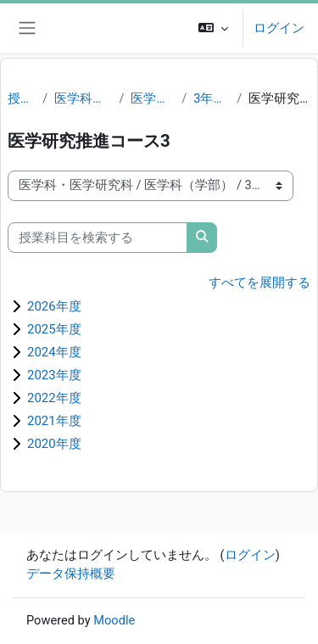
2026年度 (54, 306)
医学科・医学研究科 (83, 98)
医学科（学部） (153, 98)
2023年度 (54, 375)
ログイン (279, 28)
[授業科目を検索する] (98, 238)
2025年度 (54, 329)
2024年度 (54, 352)
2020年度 (54, 444)
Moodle (114, 620)
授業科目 (22, 98)
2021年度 (54, 421)
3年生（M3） (212, 98)
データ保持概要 (71, 574)
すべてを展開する (259, 283)
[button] (213, 28)
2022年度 (54, 398)
